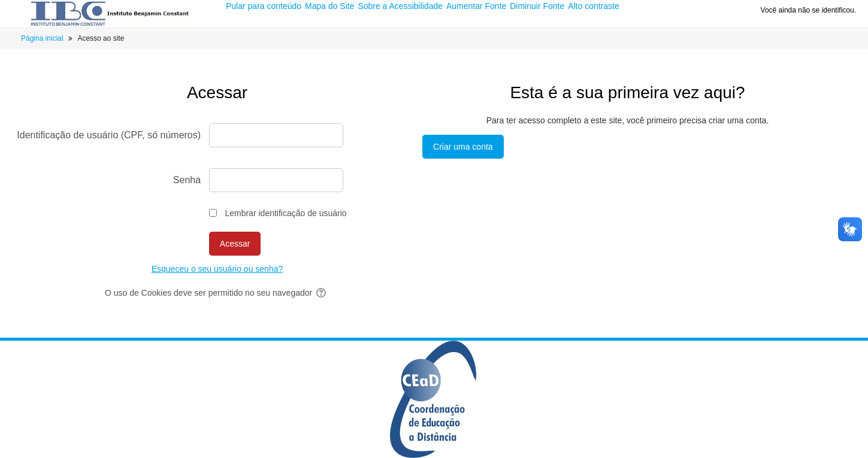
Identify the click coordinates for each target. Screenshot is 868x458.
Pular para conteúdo (265, 6)
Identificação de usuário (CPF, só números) (109, 135)
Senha (187, 180)
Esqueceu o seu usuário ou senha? (217, 269)
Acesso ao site (101, 38)
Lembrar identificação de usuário (285, 213)
